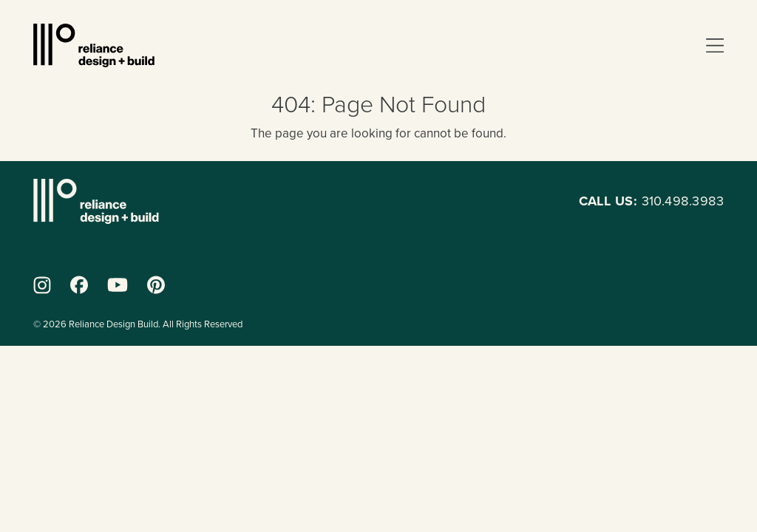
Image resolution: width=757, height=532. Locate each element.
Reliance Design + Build (94, 45)
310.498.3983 (651, 201)
